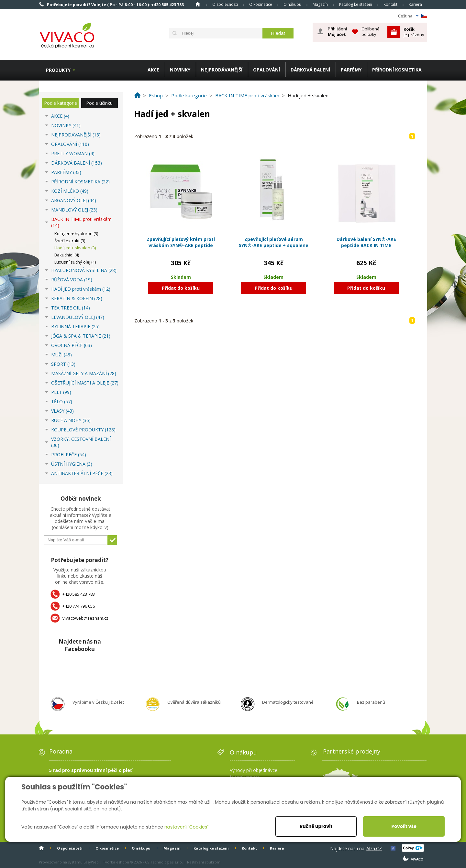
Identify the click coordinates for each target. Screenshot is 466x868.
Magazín (320, 4)
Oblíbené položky (371, 32)
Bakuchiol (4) (67, 255)
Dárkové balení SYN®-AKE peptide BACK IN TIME (366, 242)
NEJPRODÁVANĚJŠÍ (222, 70)
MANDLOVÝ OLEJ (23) (74, 210)
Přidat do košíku (181, 288)
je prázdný (414, 32)
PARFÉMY (351, 70)
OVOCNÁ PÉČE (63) (72, 345)
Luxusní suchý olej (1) (75, 262)
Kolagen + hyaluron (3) (76, 233)
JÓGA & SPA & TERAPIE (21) (81, 336)
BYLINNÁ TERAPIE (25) (75, 326)
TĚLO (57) (62, 401)
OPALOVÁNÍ (266, 70)
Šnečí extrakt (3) (70, 241)
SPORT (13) (63, 364)
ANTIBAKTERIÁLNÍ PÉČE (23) (82, 473)
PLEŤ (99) (61, 392)
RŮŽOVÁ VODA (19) (72, 280)
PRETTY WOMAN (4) (73, 153)
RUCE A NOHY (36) (71, 420)
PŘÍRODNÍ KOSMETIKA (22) (80, 182)
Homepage (198, 4)
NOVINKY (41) (66, 125)
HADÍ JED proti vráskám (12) (81, 289)
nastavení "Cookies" (187, 827)
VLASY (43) (62, 411)
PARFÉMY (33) (66, 172)
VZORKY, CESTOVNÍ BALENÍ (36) (81, 442)
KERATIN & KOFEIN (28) (77, 298)
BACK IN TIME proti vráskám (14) (81, 222)
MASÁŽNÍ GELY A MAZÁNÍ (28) (84, 373)
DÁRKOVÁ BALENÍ (310, 70)
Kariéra (415, 4)
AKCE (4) (60, 116)
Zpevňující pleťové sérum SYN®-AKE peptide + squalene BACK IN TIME (274, 245)
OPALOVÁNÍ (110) (70, 144)
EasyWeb (91, 862)
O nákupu (292, 4)
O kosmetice (261, 4)
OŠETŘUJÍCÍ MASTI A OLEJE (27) (85, 383)
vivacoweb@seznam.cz (85, 618)
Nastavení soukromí (204, 862)
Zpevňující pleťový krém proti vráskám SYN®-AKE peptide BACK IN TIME (181, 245)
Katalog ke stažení (356, 4)
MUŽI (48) (61, 355)
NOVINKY (180, 70)
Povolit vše (404, 826)
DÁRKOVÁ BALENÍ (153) (77, 163)
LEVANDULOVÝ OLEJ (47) (78, 317)
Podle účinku (99, 103)
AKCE (153, 70)
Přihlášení (337, 32)
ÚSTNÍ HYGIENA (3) (72, 464)
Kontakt (390, 4)
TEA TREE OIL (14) (71, 308)
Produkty (58, 70)
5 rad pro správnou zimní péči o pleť (91, 770)
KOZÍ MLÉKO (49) (70, 191)
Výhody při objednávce (254, 770)
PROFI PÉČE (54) (69, 455)
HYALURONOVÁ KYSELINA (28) (84, 270)
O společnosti (225, 4)
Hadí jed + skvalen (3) (75, 248)
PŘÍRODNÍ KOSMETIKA (397, 70)
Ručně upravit (316, 826)
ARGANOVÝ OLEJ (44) (74, 200)
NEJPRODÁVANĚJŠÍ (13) (76, 135)
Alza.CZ (374, 848)
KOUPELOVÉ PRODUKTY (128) (83, 430)
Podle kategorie (61, 103)
